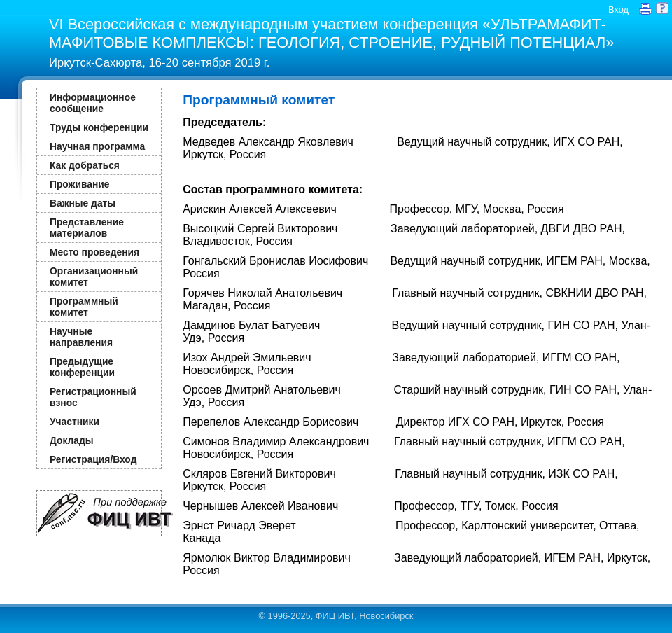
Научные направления (81, 337)
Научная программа (97, 146)
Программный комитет (84, 307)
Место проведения (94, 252)
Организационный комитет (94, 277)
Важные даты (83, 203)
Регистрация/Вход (93, 459)
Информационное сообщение (93, 103)
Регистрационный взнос (93, 397)
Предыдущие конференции (82, 367)
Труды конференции (99, 127)
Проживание (79, 184)
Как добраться (85, 165)
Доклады (72, 440)
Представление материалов (87, 228)
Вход (618, 9)
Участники (75, 422)
